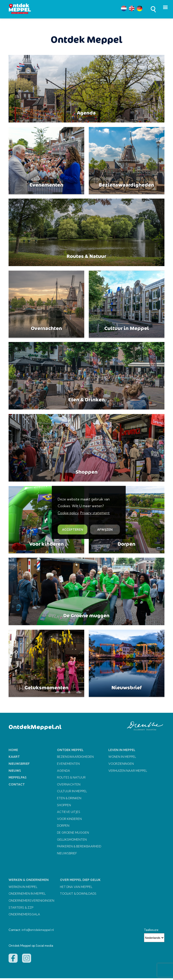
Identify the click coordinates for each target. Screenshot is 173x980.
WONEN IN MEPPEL (122, 759)
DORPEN (63, 828)
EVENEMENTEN (68, 766)
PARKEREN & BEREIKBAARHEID (79, 848)
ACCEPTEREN (73, 530)
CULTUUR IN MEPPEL (72, 793)
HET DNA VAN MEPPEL (76, 889)
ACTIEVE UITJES (69, 814)
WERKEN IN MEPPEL (23, 889)
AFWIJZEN (105, 530)
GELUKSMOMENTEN (72, 841)
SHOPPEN (64, 807)
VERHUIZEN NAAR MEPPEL (128, 772)
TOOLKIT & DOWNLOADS (78, 896)
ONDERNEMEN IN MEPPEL (27, 896)
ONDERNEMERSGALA (24, 916)
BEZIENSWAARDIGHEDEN (75, 759)
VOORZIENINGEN (121, 766)
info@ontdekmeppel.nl (38, 932)
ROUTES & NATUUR (71, 779)
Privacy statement (95, 513)
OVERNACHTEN (69, 786)
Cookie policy (68, 513)
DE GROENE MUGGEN (73, 834)
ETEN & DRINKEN (69, 800)
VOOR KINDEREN (69, 821)
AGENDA (64, 772)
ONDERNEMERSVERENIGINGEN (31, 903)
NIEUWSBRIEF (67, 855)
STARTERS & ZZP (21, 909)
